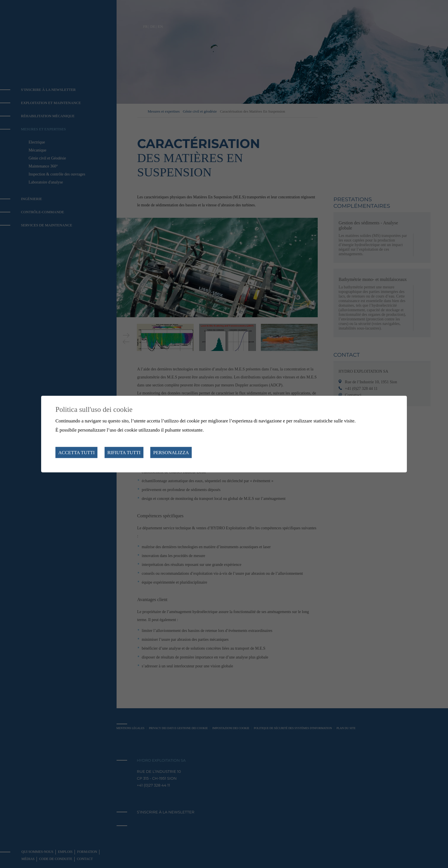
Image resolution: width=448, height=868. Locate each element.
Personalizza (171, 453)
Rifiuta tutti (124, 453)
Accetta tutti (76, 453)
